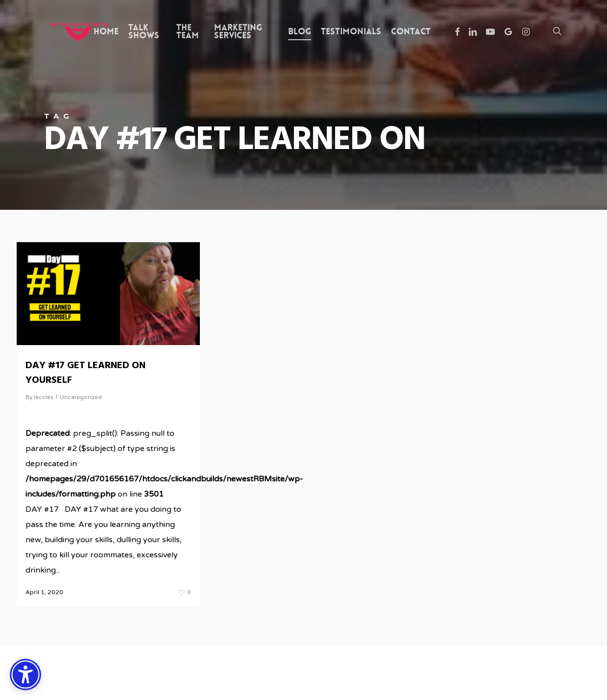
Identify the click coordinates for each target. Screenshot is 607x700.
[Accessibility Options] (25, 675)
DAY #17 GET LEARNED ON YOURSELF (85, 373)
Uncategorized (81, 397)
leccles (44, 397)
